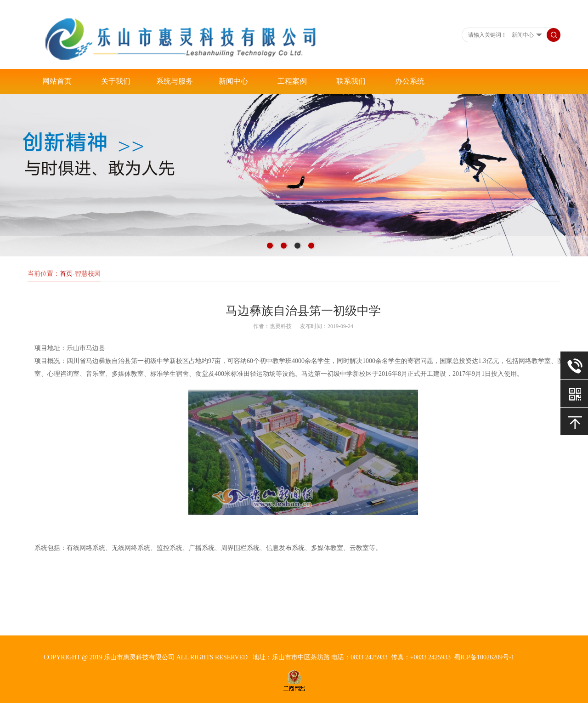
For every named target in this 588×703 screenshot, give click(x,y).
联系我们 (351, 81)
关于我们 (116, 81)
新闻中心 (233, 81)
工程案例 (292, 81)
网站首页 (57, 81)
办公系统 (410, 81)
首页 (66, 274)
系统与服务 (175, 81)
